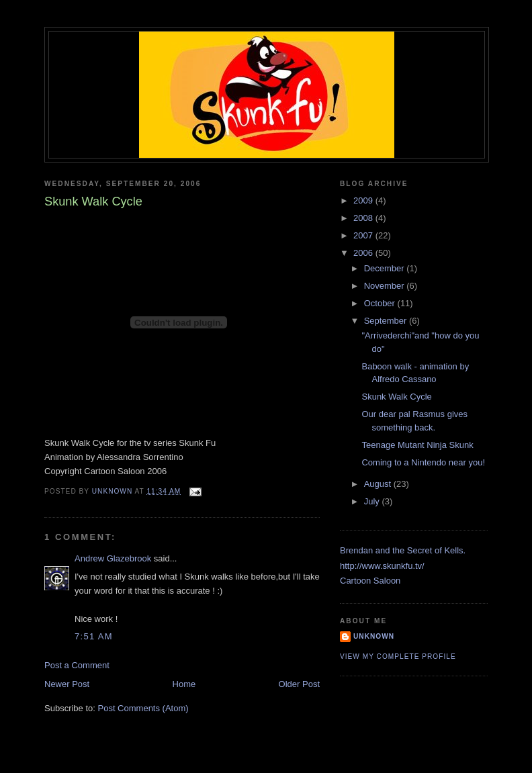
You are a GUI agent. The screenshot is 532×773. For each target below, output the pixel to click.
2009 (364, 200)
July (373, 501)
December (386, 268)
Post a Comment (77, 665)
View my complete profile (398, 656)
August (379, 484)
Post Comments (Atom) (143, 708)
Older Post (299, 684)
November (386, 286)
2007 (364, 235)
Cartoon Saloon (370, 581)
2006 (364, 253)
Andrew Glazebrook (113, 558)
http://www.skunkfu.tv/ (382, 566)
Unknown (374, 636)
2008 (364, 218)
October (381, 303)
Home (184, 684)
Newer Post (67, 684)
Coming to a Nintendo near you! (423, 462)
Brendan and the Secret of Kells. (403, 550)
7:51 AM (94, 636)
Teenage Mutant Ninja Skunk (417, 445)
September (387, 321)
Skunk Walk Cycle (396, 397)
